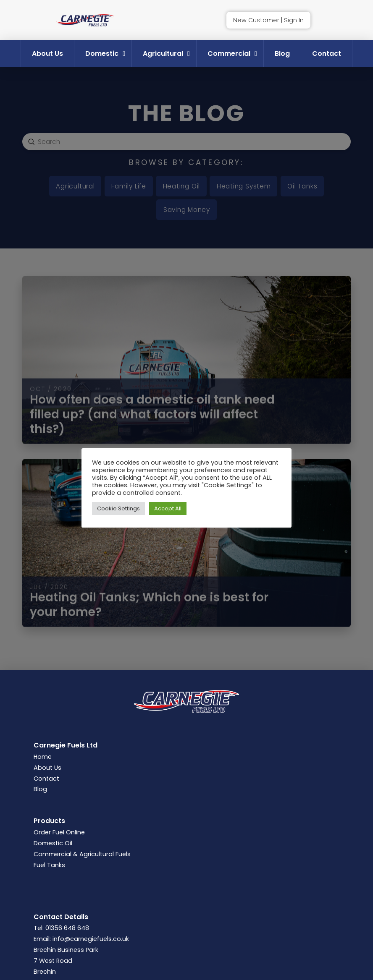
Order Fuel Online (59, 832)
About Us (47, 768)
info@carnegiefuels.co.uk (91, 939)
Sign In (294, 20)
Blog (40, 789)
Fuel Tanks (49, 865)
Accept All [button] (168, 508)
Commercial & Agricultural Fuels (82, 854)
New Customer (256, 20)
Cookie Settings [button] (118, 508)
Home (43, 757)
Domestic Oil (53, 843)
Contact (46, 779)
